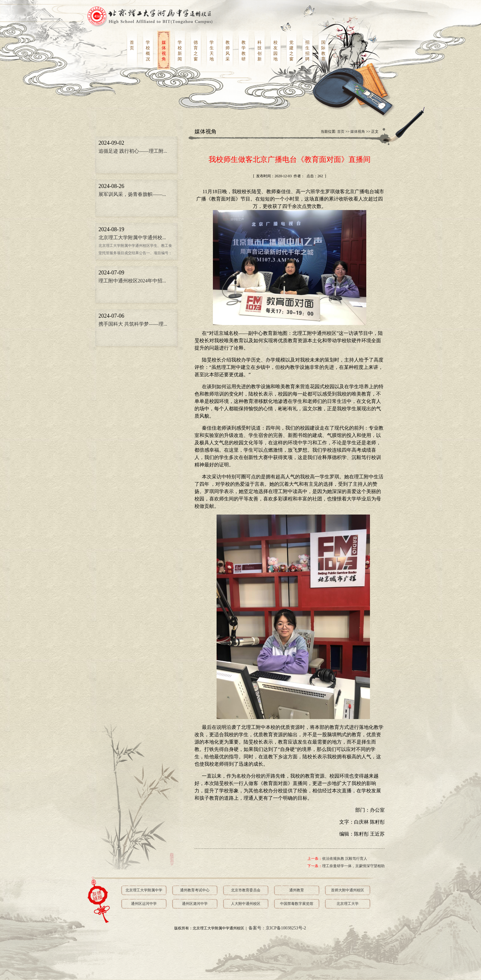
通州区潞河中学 (195, 904)
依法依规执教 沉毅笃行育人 (345, 859)
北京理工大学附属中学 (144, 890)
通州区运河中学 (144, 904)
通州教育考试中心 (195, 890)
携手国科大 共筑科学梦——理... (133, 324)
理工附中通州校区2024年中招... (132, 281)
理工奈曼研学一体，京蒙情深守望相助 (353, 866)
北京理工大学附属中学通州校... (132, 237)
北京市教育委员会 (246, 890)
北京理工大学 (348, 904)
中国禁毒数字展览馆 (297, 904)
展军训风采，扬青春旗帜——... (132, 194)
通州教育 (297, 890)
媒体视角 (358, 132)
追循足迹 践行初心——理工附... (133, 151)
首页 (341, 132)
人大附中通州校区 (246, 904)
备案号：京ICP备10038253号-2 (277, 928)
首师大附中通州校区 (348, 890)
